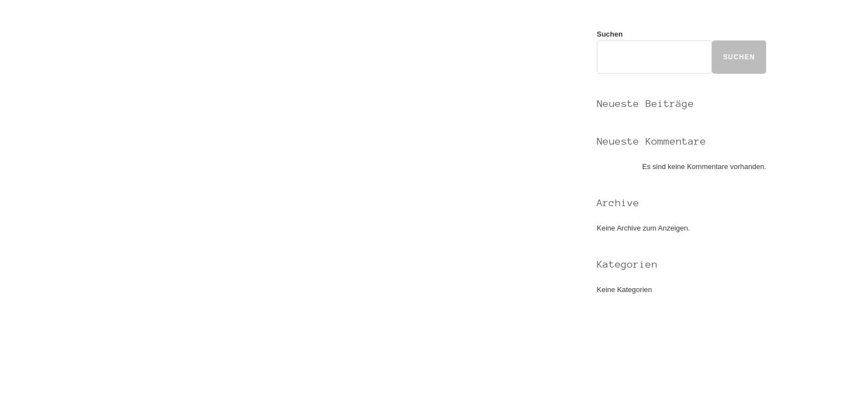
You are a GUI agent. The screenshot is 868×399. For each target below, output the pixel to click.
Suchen (610, 34)
